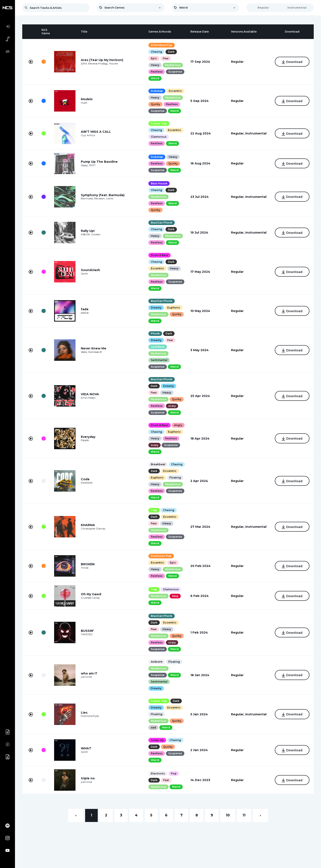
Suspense (175, 72)
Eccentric (175, 91)
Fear (166, 58)
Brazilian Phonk (162, 223)
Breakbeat (158, 464)
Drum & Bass (160, 255)
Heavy (155, 65)
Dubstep (157, 91)
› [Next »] (260, 815)
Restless (157, 72)
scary (172, 406)
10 (228, 815)
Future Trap (159, 123)
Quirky (155, 104)
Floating (175, 478)
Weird (155, 78)
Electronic (158, 773)
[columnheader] (31, 32)
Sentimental (159, 360)
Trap (154, 510)
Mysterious (173, 65)
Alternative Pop (162, 45)
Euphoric (174, 308)
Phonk (155, 333)
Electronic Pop (161, 556)
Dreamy (156, 308)
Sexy (175, 596)
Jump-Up (157, 740)
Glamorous (159, 137)
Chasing (156, 52)
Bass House (159, 183)
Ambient (157, 662)
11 (244, 815)
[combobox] (131, 8)
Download (292, 62)
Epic (154, 58)
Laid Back (158, 347)
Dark (171, 52)
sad (153, 727)
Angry (178, 425)
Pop (174, 773)
